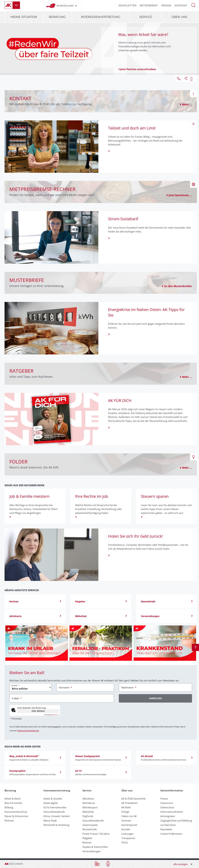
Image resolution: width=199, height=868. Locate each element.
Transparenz (128, 838)
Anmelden (155, 698)
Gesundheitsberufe (54, 812)
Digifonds (88, 816)
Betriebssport (90, 807)
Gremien (126, 821)
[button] (193, 5)
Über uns (179, 17)
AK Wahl (126, 807)
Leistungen (127, 834)
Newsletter (127, 5)
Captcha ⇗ (52, 715)
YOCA (124, 842)
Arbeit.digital (51, 803)
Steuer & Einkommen (16, 816)
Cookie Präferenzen (171, 834)
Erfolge (125, 812)
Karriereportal (129, 825)
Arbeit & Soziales (53, 799)
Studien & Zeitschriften (95, 847)
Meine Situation (24, 17)
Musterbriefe (90, 829)
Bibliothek (88, 812)
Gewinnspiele (90, 825)
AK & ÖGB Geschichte (134, 799)
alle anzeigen (181, 864)
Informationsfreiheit (172, 812)
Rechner (87, 842)
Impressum (167, 803)
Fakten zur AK (129, 816)
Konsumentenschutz (16, 812)
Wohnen (9, 821)
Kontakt (181, 5)
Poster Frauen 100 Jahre (96, 834)
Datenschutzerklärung (28, 731)
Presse (166, 5)
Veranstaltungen (92, 851)
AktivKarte (88, 799)
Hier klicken (38, 711)
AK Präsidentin (130, 803)
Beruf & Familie (13, 803)
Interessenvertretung (101, 17)
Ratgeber (87, 838)
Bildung (9, 807)
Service (146, 17)
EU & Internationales (55, 807)
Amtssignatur (168, 816)
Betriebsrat (149, 5)
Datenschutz (167, 807)
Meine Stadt (50, 821)
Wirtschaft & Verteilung (56, 825)
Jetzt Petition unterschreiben (138, 69)
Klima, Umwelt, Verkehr (57, 816)
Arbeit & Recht (12, 799)
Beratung (57, 17)
